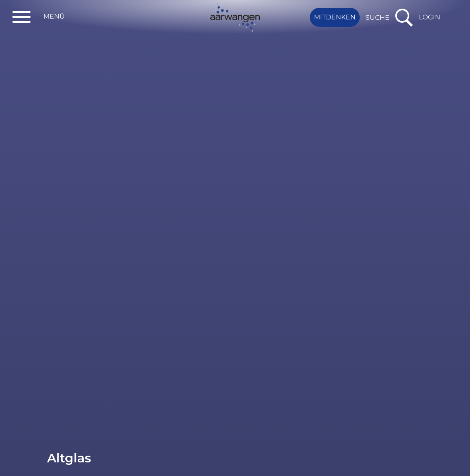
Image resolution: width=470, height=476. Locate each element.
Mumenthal (188, 167)
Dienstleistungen (76, 43)
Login (430, 17)
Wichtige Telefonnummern (77, 97)
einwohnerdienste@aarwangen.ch (341, 379)
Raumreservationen (81, 60)
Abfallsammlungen (79, 135)
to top (459, 326)
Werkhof (183, 187)
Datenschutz (253, 462)
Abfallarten (89, 150)
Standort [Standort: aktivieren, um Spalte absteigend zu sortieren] (184, 146)
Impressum (307, 462)
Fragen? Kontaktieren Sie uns (8, 375)
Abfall (57, 118)
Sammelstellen (72, 166)
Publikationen (71, 76)
